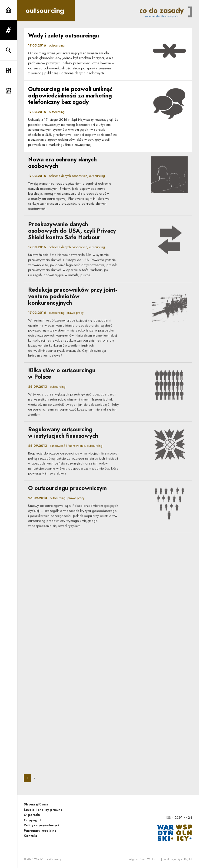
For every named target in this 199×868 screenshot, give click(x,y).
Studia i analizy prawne (43, 810)
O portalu (32, 815)
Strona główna (36, 804)
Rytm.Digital (185, 859)
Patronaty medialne (40, 831)
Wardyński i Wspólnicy (48, 859)
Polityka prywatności (41, 825)
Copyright (32, 820)
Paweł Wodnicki (149, 859)
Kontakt (30, 836)
